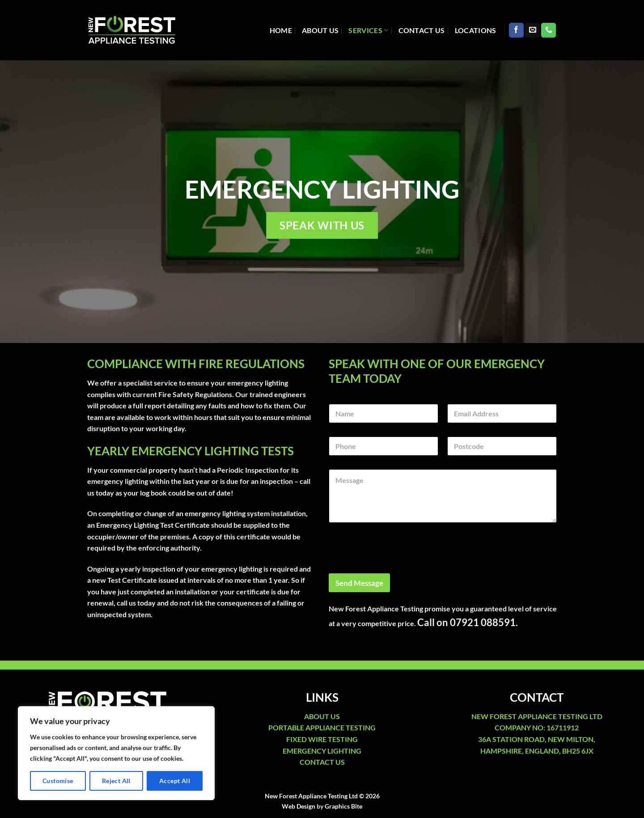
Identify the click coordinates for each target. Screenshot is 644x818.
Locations (476, 30)
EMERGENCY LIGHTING (322, 751)
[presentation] (397, 568)
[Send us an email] (532, 30)
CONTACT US (322, 762)
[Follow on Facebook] (516, 30)
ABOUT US (322, 716)
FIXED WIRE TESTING (322, 739)
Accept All (175, 781)
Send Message (359, 583)
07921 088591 (483, 622)
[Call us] (549, 30)
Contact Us (422, 30)
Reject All (116, 781)
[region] (116, 753)
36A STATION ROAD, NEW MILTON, (537, 739)
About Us (320, 30)
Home (281, 30)
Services (368, 30)
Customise (58, 781)
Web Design (299, 806)
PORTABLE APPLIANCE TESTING (322, 727)
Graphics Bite (343, 806)
